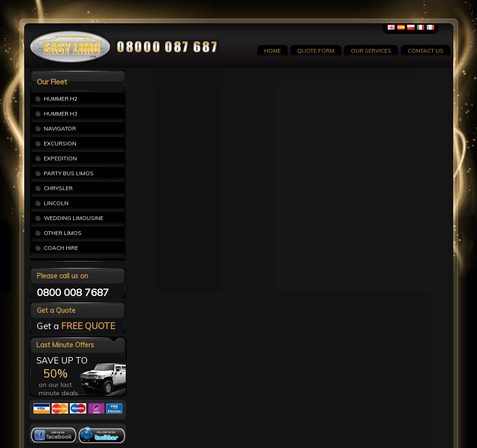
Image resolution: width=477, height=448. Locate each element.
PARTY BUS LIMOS (69, 173)
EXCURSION (60, 143)
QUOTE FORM (316, 51)
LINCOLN (56, 203)
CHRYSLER (58, 188)
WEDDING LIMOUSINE (74, 218)
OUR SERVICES (371, 51)
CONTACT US (426, 51)
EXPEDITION (60, 158)
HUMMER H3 (61, 114)
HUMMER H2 (61, 99)
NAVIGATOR (60, 128)
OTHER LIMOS (63, 233)
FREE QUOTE (88, 326)
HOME (273, 51)
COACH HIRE (61, 248)
